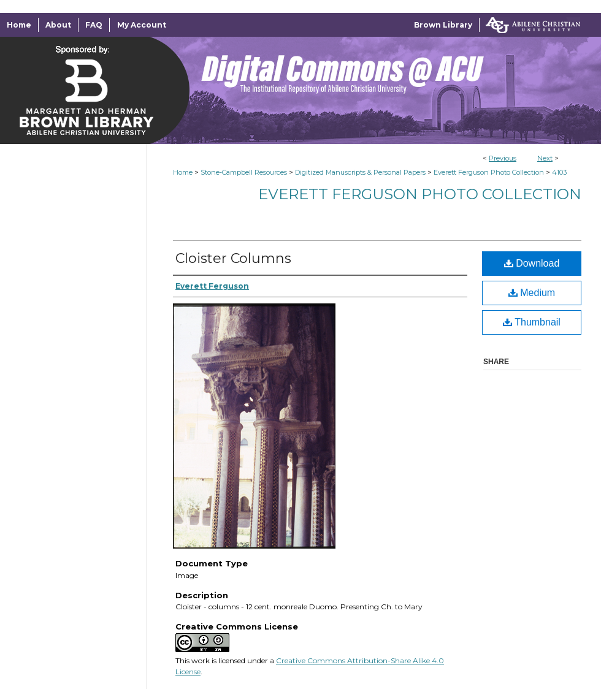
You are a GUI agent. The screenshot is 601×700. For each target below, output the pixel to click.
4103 (559, 172)
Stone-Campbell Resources (244, 172)
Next (545, 158)
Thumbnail (532, 322)
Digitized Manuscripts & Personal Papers (360, 172)
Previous (503, 158)
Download (532, 263)
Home (183, 172)
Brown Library (443, 25)
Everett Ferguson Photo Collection (489, 172)
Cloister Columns (233, 258)
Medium (532, 293)
